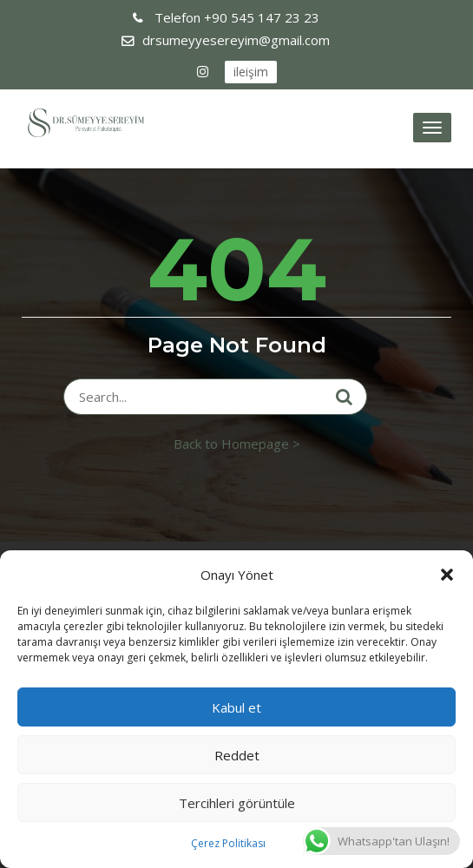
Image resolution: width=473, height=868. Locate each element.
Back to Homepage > (237, 444)
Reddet (237, 755)
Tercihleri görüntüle (237, 803)
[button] (447, 575)
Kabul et (236, 707)
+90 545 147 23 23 (235, 17)
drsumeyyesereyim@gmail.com (236, 40)
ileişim (251, 72)
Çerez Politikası (228, 843)
